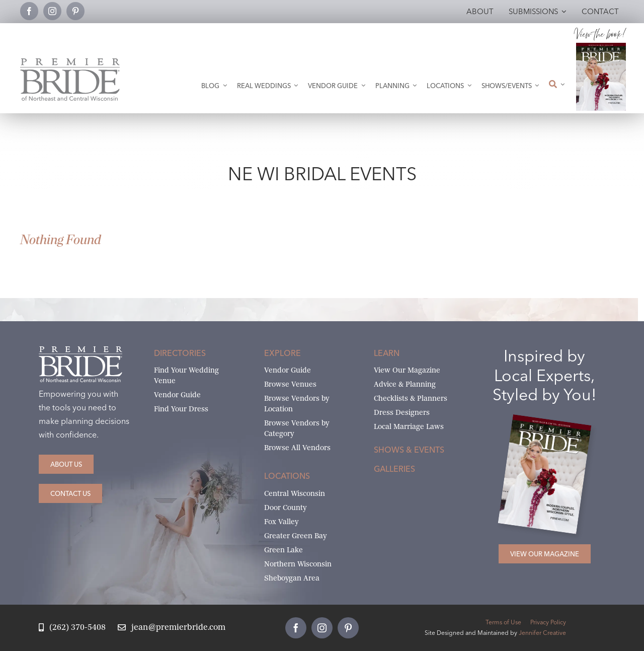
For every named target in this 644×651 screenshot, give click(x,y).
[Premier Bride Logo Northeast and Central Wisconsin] (70, 62)
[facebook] (29, 11)
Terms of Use (503, 622)
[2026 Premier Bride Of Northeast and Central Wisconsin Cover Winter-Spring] (601, 47)
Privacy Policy (548, 622)
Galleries (394, 469)
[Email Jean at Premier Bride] (172, 628)
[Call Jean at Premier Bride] (72, 628)
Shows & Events (409, 450)
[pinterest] (75, 11)
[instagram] (52, 11)
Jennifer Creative (542, 633)
